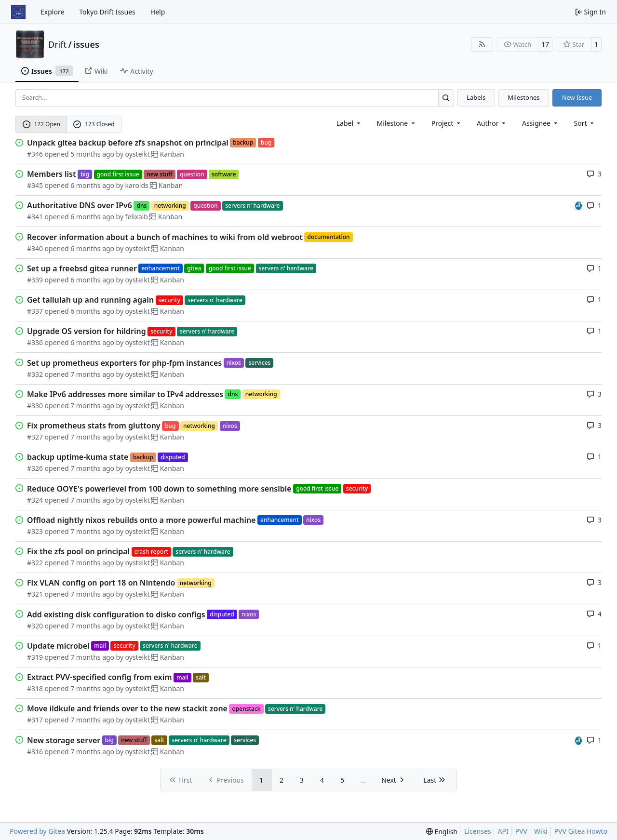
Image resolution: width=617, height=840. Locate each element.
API (503, 831)
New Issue (577, 97)
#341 (35, 217)
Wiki (541, 831)
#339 (35, 280)
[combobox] (349, 123)
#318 (35, 688)
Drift (57, 44)
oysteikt (138, 154)
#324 (35, 500)
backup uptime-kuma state (78, 457)
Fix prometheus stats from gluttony (94, 426)
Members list (51, 174)
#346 (35, 154)
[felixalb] (578, 205)
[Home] (18, 12)
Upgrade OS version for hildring (87, 331)
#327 (35, 437)
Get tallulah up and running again (90, 300)
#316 (35, 752)
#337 (35, 311)
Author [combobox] (492, 123)
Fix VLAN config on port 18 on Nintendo (101, 583)
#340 (35, 248)
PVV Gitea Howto (581, 831)
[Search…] (446, 98)
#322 (35, 563)
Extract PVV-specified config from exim (100, 677)
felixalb (137, 217)
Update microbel (58, 646)
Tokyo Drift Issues (107, 12)
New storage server (64, 740)
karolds (137, 185)
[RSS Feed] (482, 44)
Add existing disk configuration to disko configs (116, 614)
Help (158, 12)
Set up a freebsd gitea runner (82, 268)
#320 (35, 626)
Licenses (478, 831)
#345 (35, 185)
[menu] (585, 123)
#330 (35, 406)
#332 (35, 374)
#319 (35, 657)
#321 (35, 594)
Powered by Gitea (37, 831)
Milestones (523, 97)
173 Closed (94, 124)
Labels (476, 97)
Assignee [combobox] (541, 123)
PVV (521, 831)
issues (86, 44)
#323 (35, 531)
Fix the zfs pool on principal (78, 551)
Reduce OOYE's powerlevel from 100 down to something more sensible (159, 489)
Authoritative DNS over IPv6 (80, 205)
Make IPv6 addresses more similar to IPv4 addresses (125, 394)
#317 (35, 720)
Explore (52, 12)
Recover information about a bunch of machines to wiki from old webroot (165, 237)
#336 (35, 342)
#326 (35, 468)
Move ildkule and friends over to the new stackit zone (127, 708)
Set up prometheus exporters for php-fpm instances (124, 363)
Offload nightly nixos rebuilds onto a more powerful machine (141, 520)
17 (545, 44)
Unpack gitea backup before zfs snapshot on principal (128, 143)
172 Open (41, 124)
